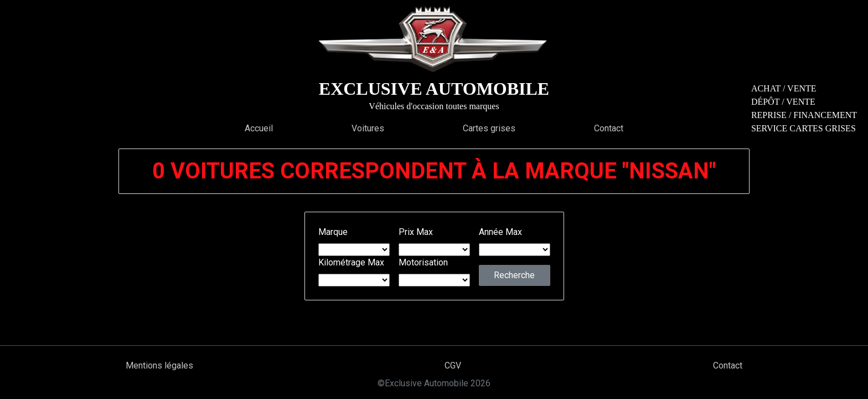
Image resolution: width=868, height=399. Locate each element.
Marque (333, 232)
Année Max (500, 232)
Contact (609, 128)
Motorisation (423, 262)
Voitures (368, 128)
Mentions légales (159, 365)
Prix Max (416, 232)
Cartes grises (489, 128)
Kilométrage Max (351, 262)
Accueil (259, 128)
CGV (453, 365)
